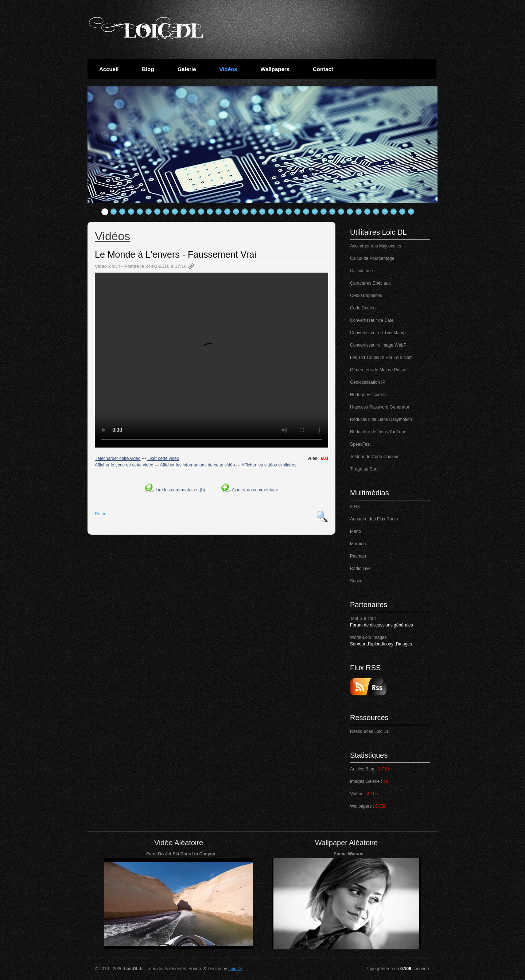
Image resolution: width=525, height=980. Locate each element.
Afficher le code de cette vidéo (124, 465)
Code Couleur (363, 308)
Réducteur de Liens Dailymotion (381, 419)
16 (236, 212)
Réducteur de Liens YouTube (378, 432)
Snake (356, 581)
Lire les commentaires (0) (180, 490)
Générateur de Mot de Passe (378, 370)
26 (324, 212)
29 (350, 212)
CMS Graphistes (366, 296)
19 (262, 212)
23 (297, 212)
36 (411, 212)
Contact (323, 69)
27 (332, 212)
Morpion (358, 544)
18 (254, 212)
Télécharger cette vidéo (118, 458)
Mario (355, 531)
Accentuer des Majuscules (376, 246)
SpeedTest (360, 444)
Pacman (358, 556)
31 (367, 212)
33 (385, 212)
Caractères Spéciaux (370, 283)
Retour (101, 514)
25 (315, 212)
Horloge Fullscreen (368, 395)
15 (227, 212)
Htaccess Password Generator (380, 407)
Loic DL (236, 969)
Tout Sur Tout (363, 618)
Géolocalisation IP (368, 382)
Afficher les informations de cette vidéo (198, 465)
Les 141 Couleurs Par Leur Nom (381, 358)
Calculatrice (361, 271)
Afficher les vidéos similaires (269, 465)
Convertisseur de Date (372, 320)
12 (201, 212)
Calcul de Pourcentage (372, 258)
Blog (148, 69)
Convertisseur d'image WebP (378, 345)
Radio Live (360, 569)
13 (210, 212)
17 (245, 212)
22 (289, 212)
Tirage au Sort (364, 469)
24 (306, 212)
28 (341, 212)
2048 (355, 507)
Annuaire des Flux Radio (374, 519)
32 (376, 212)
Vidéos (228, 69)
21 (280, 212)
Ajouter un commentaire (255, 490)
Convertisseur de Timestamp (378, 333)
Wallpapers (275, 69)
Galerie (187, 69)
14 (219, 212)
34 (394, 212)
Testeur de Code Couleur (374, 457)
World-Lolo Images (368, 637)
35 (402, 212)
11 (192, 212)
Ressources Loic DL (370, 731)
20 (271, 212)
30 (359, 212)
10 (184, 212)
